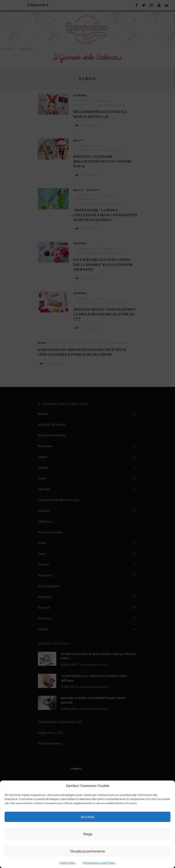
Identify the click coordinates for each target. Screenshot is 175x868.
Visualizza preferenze (87, 851)
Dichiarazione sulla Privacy (99, 863)
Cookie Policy (68, 863)
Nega (88, 834)
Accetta (87, 817)
